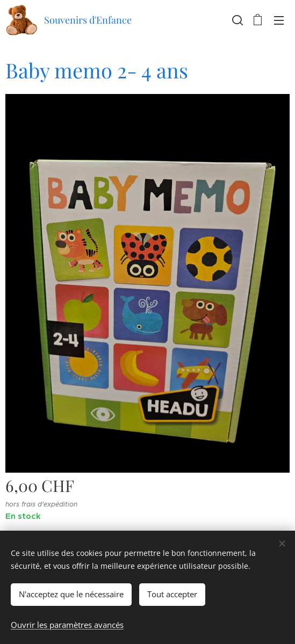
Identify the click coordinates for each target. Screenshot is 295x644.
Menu (279, 20)
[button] (236, 20)
